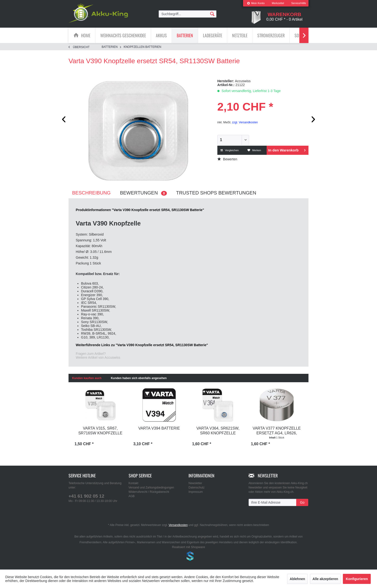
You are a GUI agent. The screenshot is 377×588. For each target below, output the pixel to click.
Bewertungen (143, 193)
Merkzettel (278, 3)
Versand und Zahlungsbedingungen (151, 488)
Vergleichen (230, 150)
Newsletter (195, 483)
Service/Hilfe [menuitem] (299, 3)
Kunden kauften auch (87, 378)
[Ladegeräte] (213, 35)
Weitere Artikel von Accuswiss (98, 357)
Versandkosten (178, 525)
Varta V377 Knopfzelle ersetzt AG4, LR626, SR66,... (277, 431)
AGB (132, 496)
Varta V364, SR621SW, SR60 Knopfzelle (218, 431)
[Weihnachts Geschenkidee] (123, 35)
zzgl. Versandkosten (245, 122)
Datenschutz (197, 488)
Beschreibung (91, 193)
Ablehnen (297, 579)
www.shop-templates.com (188, 557)
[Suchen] (212, 14)
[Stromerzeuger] (271, 35)
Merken (254, 150)
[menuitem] (256, 3)
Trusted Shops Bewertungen (216, 193)
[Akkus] (161, 35)
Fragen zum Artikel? (91, 354)
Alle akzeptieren (325, 579)
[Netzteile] (240, 35)
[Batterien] (185, 35)
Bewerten (227, 159)
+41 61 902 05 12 (86, 496)
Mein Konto (256, 3)
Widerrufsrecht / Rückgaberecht (149, 492)
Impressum (196, 492)
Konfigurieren (357, 579)
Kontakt (134, 483)
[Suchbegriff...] (188, 14)
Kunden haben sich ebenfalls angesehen (139, 378)
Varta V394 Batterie (159, 428)
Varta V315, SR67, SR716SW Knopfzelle (100, 431)
